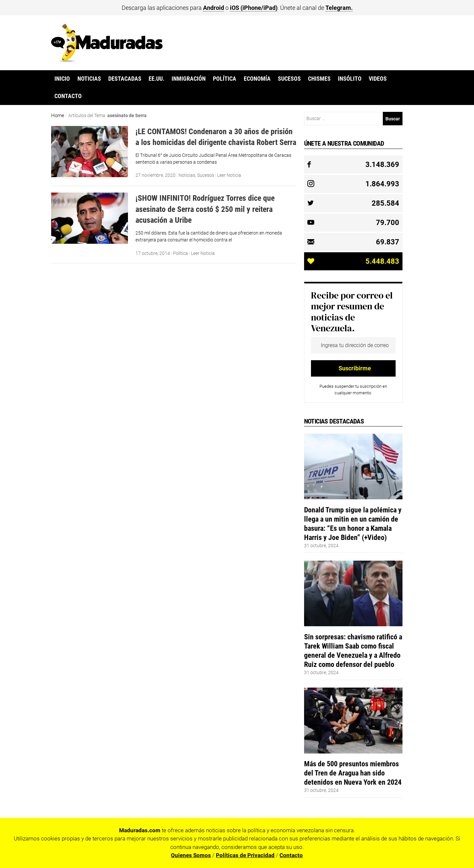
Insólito (350, 79)
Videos (378, 79)
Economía (257, 79)
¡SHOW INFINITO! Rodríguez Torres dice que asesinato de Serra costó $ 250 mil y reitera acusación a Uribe (205, 209)
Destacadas (125, 79)
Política (225, 79)
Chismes (319, 79)
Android (214, 8)
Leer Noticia (229, 175)
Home (58, 115)
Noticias (89, 79)
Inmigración (189, 79)
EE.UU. (156, 79)
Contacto (68, 96)
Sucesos (289, 79)
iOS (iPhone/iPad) (254, 8)
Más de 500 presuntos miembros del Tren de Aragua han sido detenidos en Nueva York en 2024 (353, 773)
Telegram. (339, 8)
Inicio (62, 79)
